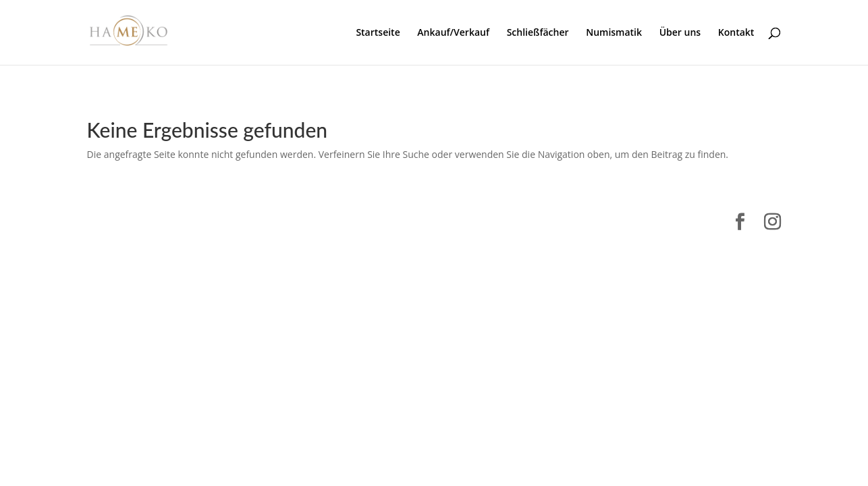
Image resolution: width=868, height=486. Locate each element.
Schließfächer (538, 33)
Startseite (378, 33)
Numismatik (614, 33)
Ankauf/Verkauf (453, 33)
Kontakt (736, 33)
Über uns (680, 33)
